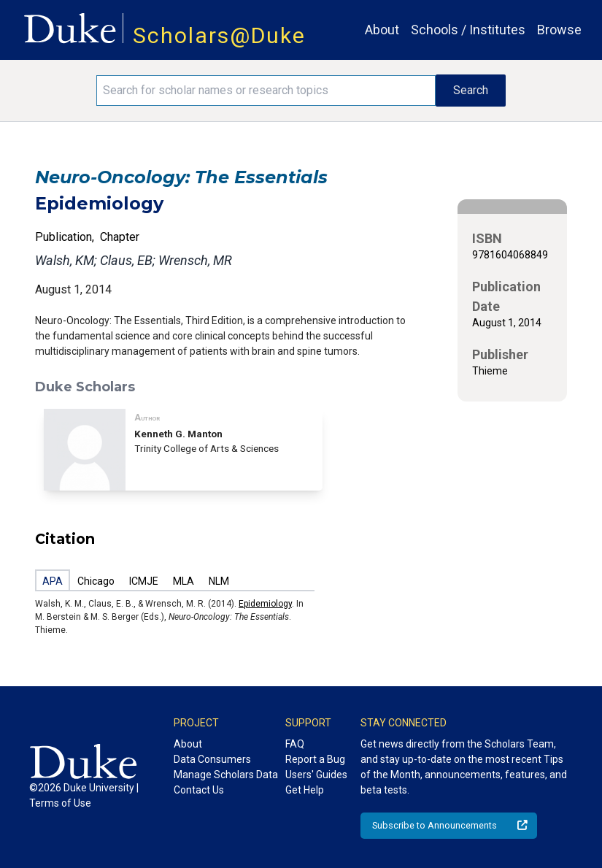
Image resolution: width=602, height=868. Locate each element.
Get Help (305, 790)
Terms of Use (60, 803)
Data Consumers (212, 759)
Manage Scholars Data (226, 775)
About (382, 30)
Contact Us (199, 790)
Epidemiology (265, 604)
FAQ (295, 744)
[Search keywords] (266, 91)
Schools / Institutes (468, 30)
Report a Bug (315, 759)
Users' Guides (316, 775)
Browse (559, 30)
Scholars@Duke (219, 35)
